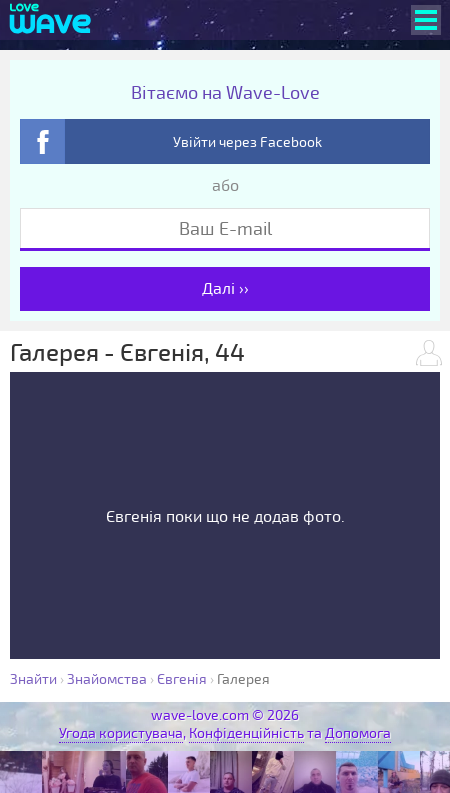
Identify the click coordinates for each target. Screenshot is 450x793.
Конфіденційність (246, 733)
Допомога (358, 733)
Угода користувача (121, 733)
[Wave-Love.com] (50, 20)
